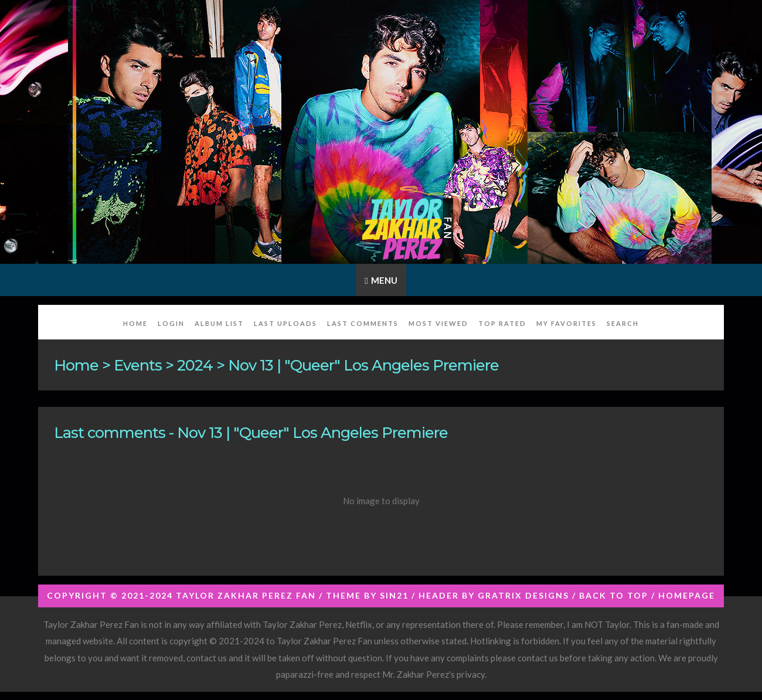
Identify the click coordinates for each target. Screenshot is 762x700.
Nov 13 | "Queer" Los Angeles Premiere (363, 365)
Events (138, 365)
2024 (195, 365)
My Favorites (567, 323)
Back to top (614, 595)
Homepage (687, 595)
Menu (384, 280)
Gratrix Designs (523, 595)
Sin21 (394, 595)
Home (135, 323)
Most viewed (438, 323)
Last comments (363, 323)
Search (623, 323)
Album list (219, 323)
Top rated (502, 323)
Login (171, 323)
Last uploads (285, 323)
